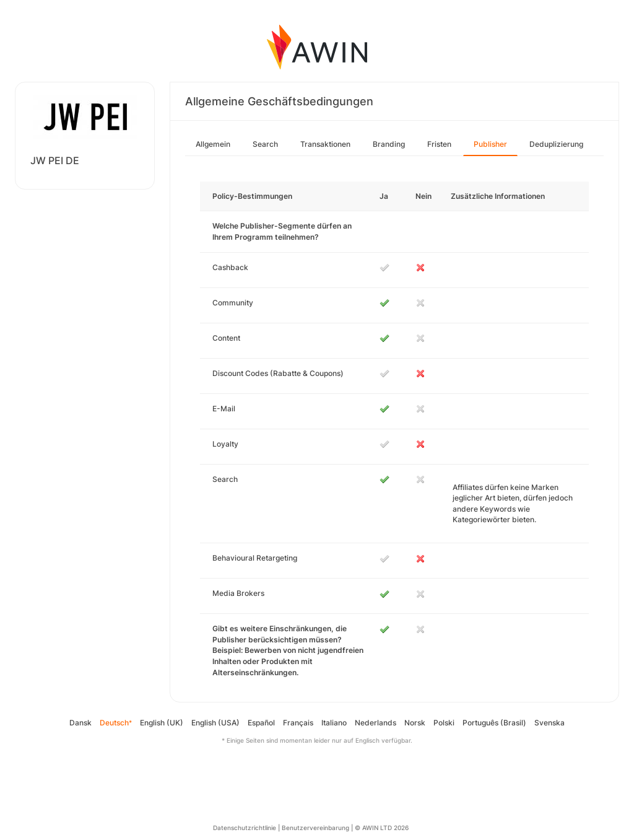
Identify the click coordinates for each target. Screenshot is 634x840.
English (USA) (215, 723)
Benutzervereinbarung (315, 828)
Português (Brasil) (494, 723)
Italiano (334, 723)
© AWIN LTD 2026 (382, 828)
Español (261, 723)
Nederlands (376, 723)
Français (298, 723)
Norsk (415, 723)
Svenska (549, 723)
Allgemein (213, 144)
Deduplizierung (556, 144)
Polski (444, 723)
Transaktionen (325, 144)
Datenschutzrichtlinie (245, 828)
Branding (389, 144)
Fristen (439, 144)
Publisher (490, 144)
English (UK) (162, 723)
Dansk (80, 723)
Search (265, 144)
